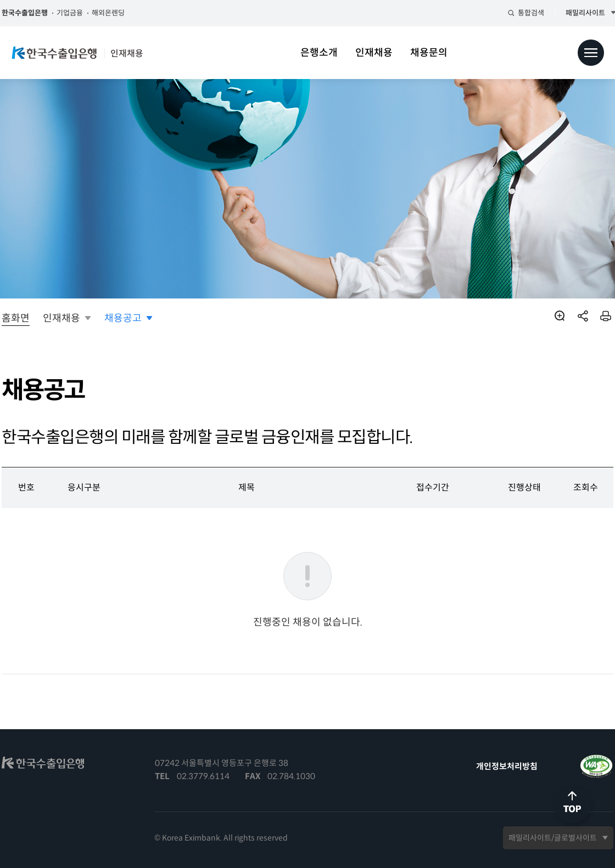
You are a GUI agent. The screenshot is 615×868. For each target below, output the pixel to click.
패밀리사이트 (575, 13)
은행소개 (319, 53)
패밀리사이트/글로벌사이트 (544, 838)
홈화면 (24, 318)
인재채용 (374, 53)
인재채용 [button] (70, 318)
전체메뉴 (591, 53)
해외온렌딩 (117, 13)
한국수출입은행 (33, 13)
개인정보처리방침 (498, 766)
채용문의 (429, 53)
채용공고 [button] (132, 318)
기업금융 (79, 13)
